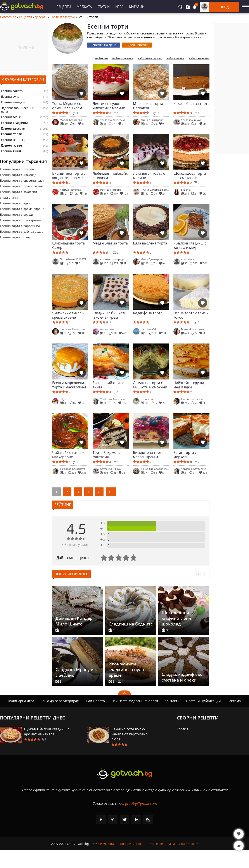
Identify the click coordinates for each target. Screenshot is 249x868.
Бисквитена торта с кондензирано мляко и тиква (70, 176)
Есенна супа (10, 97)
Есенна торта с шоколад (18, 175)
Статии (104, 7)
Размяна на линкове (183, 844)
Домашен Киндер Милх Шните (74, 621)
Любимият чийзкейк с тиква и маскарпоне (110, 176)
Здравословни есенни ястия (18, 110)
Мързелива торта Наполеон (148, 106)
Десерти (41, 17)
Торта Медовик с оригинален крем (67, 106)
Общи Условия (104, 844)
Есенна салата (12, 91)
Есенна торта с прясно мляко (22, 186)
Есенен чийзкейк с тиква (108, 385)
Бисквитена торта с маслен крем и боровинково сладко (151, 455)
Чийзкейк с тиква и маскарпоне (68, 455)
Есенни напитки (13, 140)
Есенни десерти (13, 128)
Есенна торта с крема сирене (22, 209)
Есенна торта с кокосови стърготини (18, 195)
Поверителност (131, 844)
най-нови (102, 58)
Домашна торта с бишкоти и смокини (150, 385)
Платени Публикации (203, 701)
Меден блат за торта (110, 243)
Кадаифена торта (148, 313)
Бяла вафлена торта (150, 243)
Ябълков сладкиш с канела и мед (190, 245)
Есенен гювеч (12, 145)
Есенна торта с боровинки (20, 226)
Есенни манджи (13, 102)
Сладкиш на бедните (131, 624)
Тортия (182, 729)
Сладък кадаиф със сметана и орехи (182, 677)
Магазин (137, 7)
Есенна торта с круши (16, 214)
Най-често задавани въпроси (135, 701)
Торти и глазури (62, 17)
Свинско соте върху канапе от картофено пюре (130, 734)
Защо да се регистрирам (60, 701)
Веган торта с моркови (185, 455)
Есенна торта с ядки (15, 203)
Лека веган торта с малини (149, 176)
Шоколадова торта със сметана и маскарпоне (190, 176)
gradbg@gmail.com (141, 803)
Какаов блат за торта (191, 104)
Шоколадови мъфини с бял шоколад (176, 618)
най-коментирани (150, 58)
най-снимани (175, 58)
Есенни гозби (11, 117)
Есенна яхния (11, 151)
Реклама (234, 701)
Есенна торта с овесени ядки (22, 180)
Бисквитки (155, 844)
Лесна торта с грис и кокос (191, 315)
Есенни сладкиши (14, 123)
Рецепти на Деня (104, 45)
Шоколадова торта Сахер (68, 245)
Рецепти (64, 7)
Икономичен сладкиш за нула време (126, 670)
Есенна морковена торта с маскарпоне (69, 385)
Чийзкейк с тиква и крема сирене (68, 315)
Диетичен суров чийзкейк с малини (109, 106)
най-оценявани (199, 58)
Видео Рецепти (137, 45)
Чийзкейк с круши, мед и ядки (189, 385)
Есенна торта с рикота (17, 169)
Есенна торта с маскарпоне (21, 220)
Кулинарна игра (21, 701)
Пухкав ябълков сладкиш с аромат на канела (47, 732)
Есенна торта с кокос (16, 237)
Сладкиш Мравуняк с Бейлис (76, 672)
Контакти (172, 701)
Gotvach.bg (8, 17)
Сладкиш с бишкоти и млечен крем (110, 315)
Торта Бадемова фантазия (106, 455)
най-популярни (123, 58)
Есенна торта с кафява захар (22, 232)
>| (111, 492)
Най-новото (95, 701)
